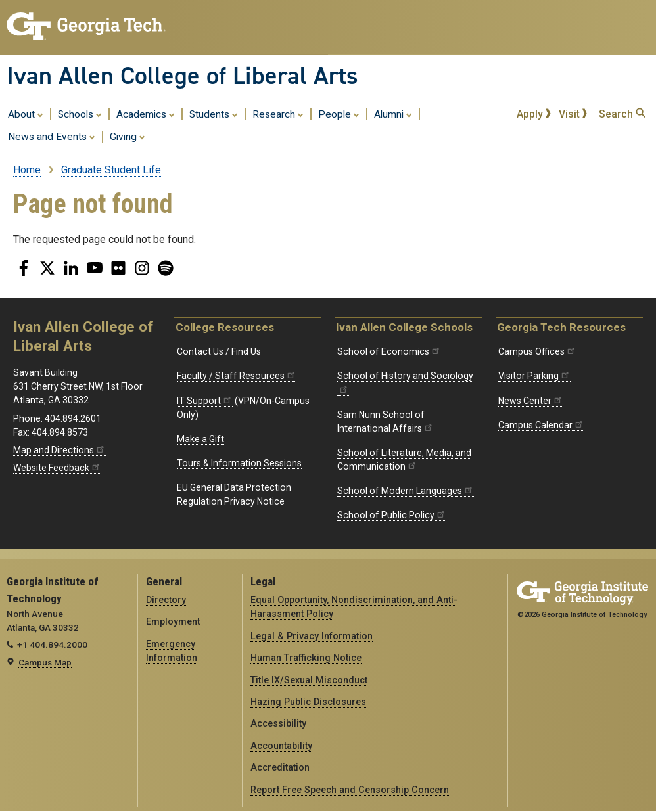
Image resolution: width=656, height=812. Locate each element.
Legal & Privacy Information (312, 636)
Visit (573, 114)
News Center (531, 401)
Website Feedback (57, 468)
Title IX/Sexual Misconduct (309, 680)
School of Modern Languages (406, 491)
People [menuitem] (339, 114)
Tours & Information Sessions (239, 463)
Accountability (281, 746)
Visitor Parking (534, 376)
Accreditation (280, 767)
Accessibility (278, 723)
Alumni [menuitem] (393, 114)
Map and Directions (59, 450)
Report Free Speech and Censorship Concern (350, 790)
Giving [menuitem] (128, 136)
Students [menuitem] (214, 114)
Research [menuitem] (278, 114)
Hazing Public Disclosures (308, 702)
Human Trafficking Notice (306, 658)
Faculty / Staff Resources (237, 376)
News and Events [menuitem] (52, 136)
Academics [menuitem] (146, 114)
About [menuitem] (26, 114)
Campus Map (45, 662)
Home (27, 170)
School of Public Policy (392, 515)
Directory (166, 600)
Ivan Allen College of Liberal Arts (182, 76)
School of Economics (389, 351)
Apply (534, 114)
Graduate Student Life (111, 170)
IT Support (205, 401)
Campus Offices (537, 351)
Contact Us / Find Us (219, 351)
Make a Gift (200, 439)
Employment (173, 621)
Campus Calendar (541, 425)
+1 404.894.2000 (52, 644)
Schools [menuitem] (80, 114)
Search (622, 114)
